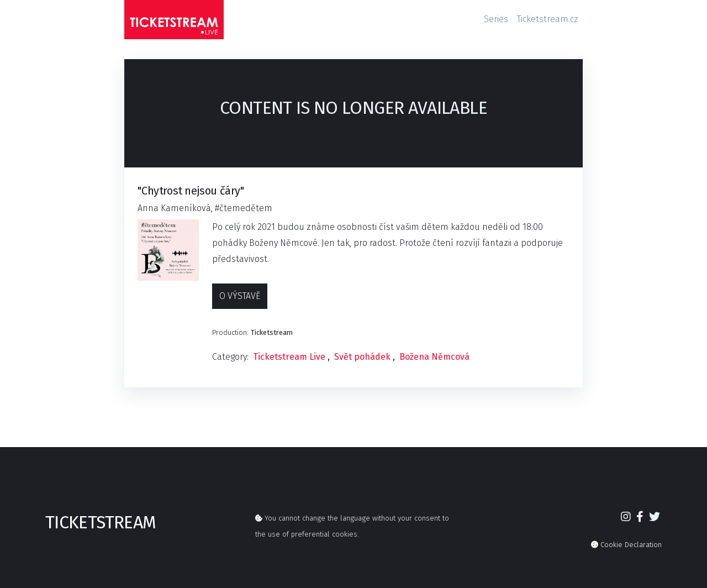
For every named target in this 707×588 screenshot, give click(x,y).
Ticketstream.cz (548, 19)
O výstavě (240, 296)
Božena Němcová (434, 357)
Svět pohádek (362, 357)
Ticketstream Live (289, 357)
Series (496, 19)
